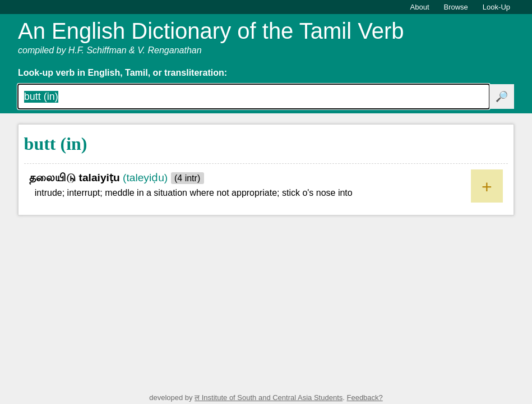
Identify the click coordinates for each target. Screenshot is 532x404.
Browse (456, 7)
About (420, 7)
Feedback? (364, 398)
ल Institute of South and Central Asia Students (269, 398)
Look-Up (496, 7)
